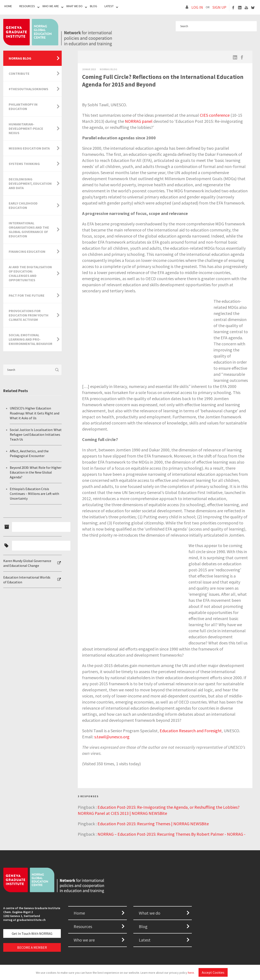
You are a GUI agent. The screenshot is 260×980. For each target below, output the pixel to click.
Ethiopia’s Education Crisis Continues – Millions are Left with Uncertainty (34, 494)
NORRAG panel (139, 121)
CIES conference (215, 115)
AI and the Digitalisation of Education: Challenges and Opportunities (30, 273)
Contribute (19, 73)
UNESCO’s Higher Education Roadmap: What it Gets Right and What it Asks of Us (35, 413)
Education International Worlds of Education (27, 580)
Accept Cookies (213, 972)
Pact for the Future (27, 295)
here (191, 973)
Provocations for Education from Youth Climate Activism (29, 315)
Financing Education (27, 251)
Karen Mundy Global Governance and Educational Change (27, 563)
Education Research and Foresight (191, 731)
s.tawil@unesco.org (112, 737)
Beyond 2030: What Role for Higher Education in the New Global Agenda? (36, 472)
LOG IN (197, 7)
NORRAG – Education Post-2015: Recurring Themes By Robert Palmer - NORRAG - (171, 834)
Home (8, 6)
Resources (27, 6)
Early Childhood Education (23, 205)
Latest (109, 6)
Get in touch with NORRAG (32, 933)
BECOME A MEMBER (32, 947)
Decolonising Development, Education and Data (30, 183)
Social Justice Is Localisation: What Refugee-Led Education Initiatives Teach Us (36, 435)
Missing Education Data (29, 148)
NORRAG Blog (20, 58)
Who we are (84, 940)
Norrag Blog (108, 69)
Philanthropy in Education (23, 106)
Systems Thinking (24, 164)
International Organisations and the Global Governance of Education (29, 230)
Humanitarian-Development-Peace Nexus (26, 128)
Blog (94, 6)
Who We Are (51, 6)
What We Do (74, 6)
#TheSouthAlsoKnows (28, 89)
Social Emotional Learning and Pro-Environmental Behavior (31, 339)
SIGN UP (219, 7)
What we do (150, 913)
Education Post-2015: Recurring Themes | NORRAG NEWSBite (153, 824)
